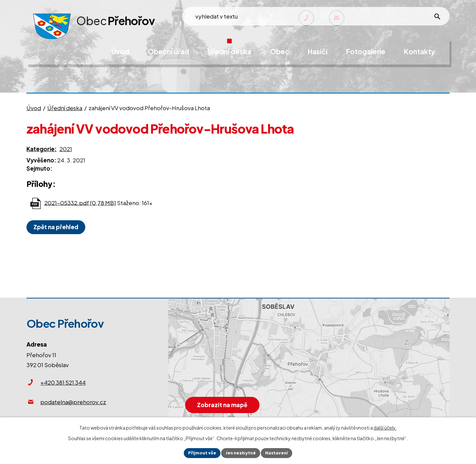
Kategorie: (41, 149)
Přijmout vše (200, 452)
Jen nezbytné (241, 452)
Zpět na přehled (58, 227)
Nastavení (279, 452)
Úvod (34, 108)
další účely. (385, 427)
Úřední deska (65, 108)
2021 (66, 149)
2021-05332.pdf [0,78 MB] (80, 202)
